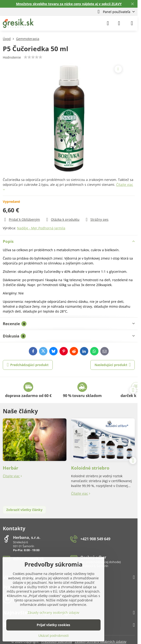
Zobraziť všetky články (24, 510)
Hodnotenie (12, 57)
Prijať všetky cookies (53, 625)
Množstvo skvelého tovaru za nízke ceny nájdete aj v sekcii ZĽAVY (69, 4)
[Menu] (132, 23)
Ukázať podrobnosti (54, 636)
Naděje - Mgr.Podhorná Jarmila (41, 228)
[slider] (33, 57)
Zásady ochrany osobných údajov (53, 612)
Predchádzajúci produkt (28, 365)
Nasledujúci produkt (113, 365)
